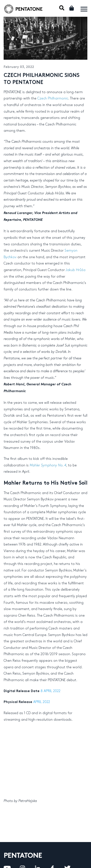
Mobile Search (62, 8)
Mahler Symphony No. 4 (48, 465)
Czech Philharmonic (53, 98)
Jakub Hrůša (75, 270)
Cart (72, 8)
